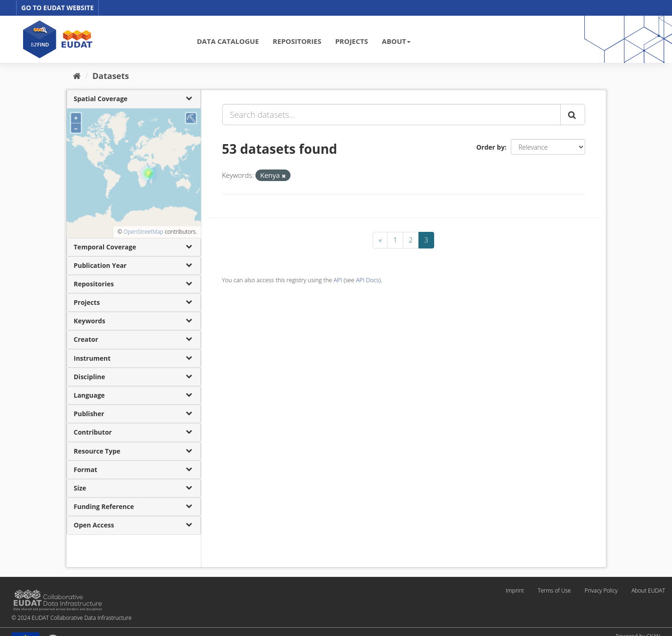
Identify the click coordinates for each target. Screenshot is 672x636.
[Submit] (573, 115)
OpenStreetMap (143, 232)
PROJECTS (352, 41)
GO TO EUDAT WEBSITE (58, 8)
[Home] (77, 76)
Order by (490, 147)
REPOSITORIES (297, 41)
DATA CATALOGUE (228, 41)
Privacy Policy (601, 591)
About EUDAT (648, 591)
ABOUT (396, 41)
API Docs (368, 280)
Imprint (515, 591)
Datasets (111, 76)
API (338, 280)
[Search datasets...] (391, 115)
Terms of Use (554, 591)
